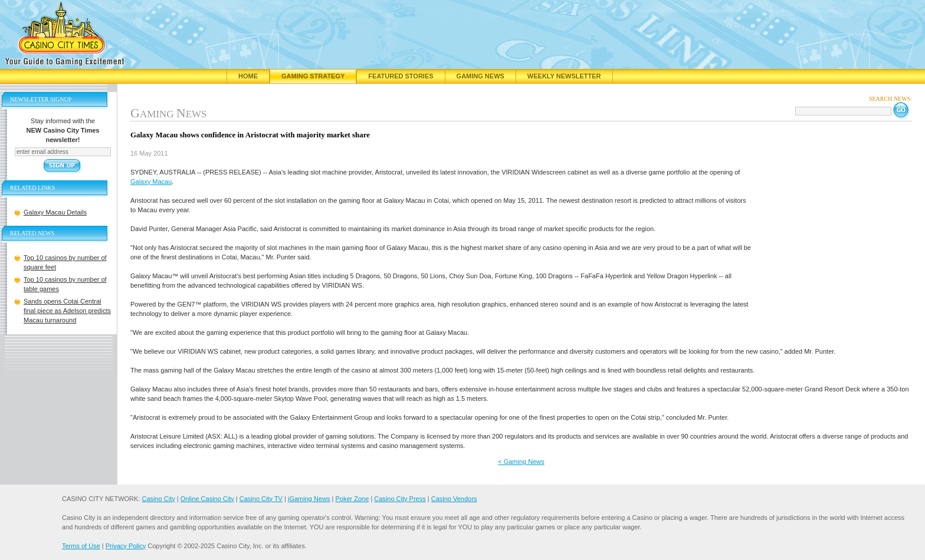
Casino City (158, 499)
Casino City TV (261, 499)
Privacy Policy (126, 546)
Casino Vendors (454, 499)
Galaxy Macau (151, 182)
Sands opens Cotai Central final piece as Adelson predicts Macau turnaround (67, 311)
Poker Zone (352, 499)
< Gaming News (521, 462)
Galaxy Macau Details (55, 212)
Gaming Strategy (313, 76)
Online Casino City (207, 499)
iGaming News (309, 499)
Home (248, 76)
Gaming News (480, 76)
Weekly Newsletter (564, 76)
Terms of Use (81, 546)
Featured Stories (401, 76)
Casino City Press (400, 499)
